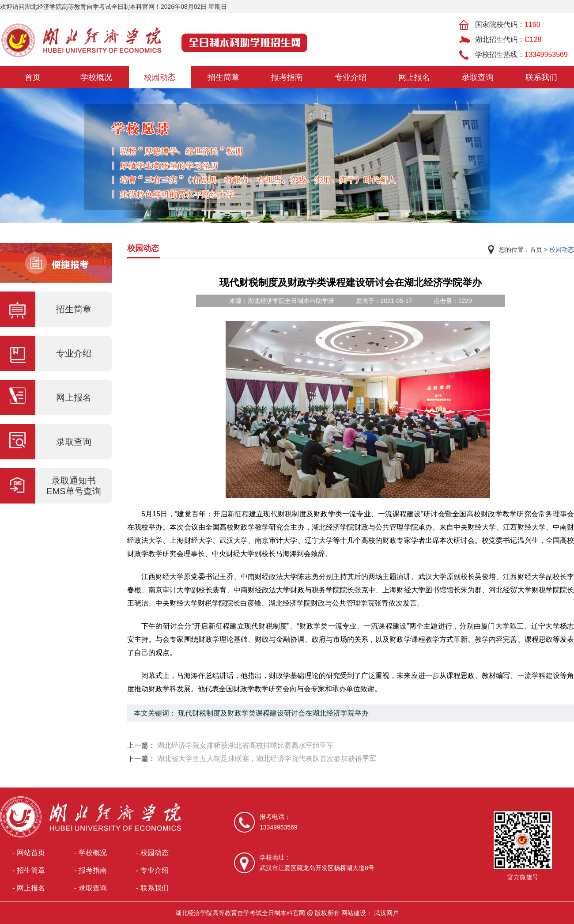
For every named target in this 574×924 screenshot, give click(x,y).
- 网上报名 (29, 888)
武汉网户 (386, 913)
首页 (33, 77)
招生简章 (223, 77)
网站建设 (354, 913)
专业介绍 (351, 77)
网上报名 (414, 77)
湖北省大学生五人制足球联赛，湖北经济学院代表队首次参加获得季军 (267, 759)
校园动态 (160, 77)
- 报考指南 (91, 870)
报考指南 (287, 77)
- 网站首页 (29, 853)
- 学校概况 (91, 853)
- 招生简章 (29, 870)
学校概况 (96, 77)
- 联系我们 (152, 888)
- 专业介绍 (152, 870)
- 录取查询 (91, 888)
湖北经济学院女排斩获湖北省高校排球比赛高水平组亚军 (245, 745)
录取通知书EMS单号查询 (74, 486)
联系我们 (541, 77)
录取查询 (478, 77)
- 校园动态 (152, 853)
